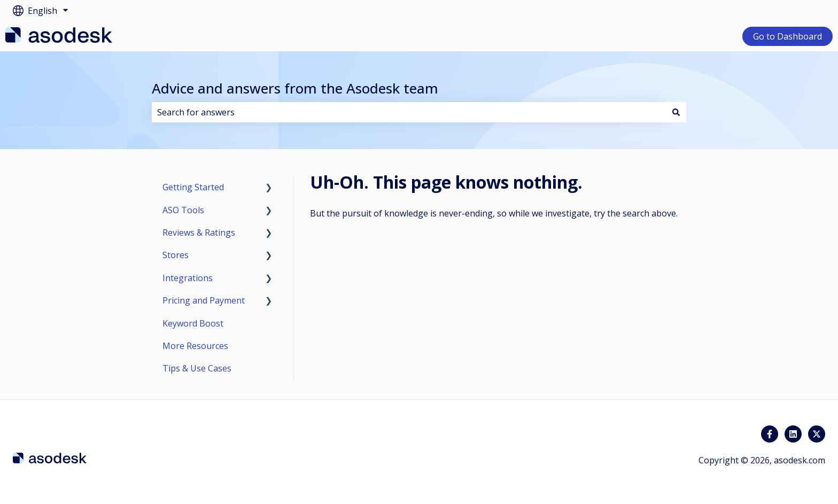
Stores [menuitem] (176, 255)
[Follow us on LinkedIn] (793, 434)
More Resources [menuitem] (195, 346)
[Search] (676, 112)
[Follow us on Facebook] (770, 434)
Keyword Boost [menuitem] (193, 323)
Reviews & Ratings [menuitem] (199, 232)
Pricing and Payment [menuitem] (204, 300)
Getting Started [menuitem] (193, 187)
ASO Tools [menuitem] (183, 210)
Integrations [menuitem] (188, 278)
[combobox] (409, 112)
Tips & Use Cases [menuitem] (197, 368)
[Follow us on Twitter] (817, 434)
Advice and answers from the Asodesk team (295, 88)
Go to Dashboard (787, 36)
